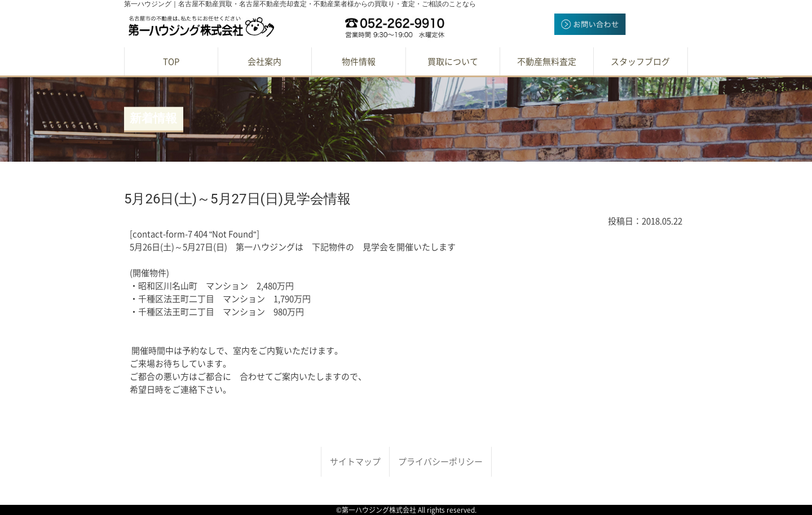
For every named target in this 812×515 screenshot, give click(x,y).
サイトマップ (355, 462)
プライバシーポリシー (440, 462)
